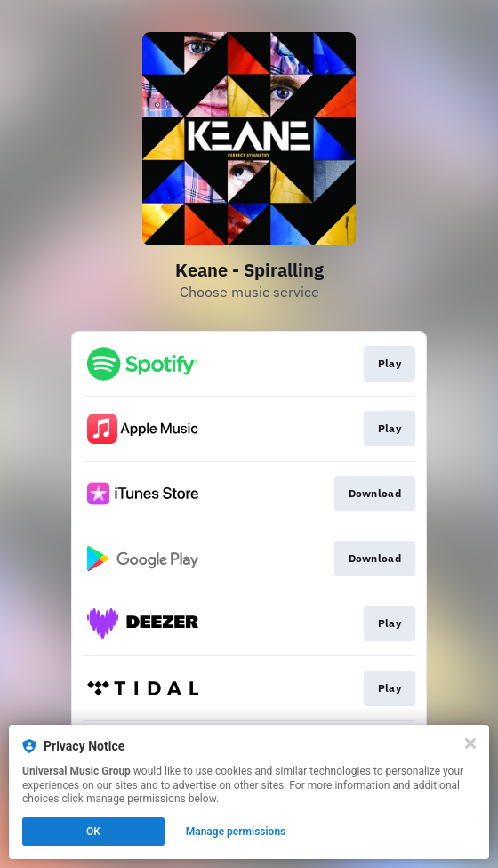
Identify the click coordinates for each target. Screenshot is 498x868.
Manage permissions (236, 832)
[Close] (470, 743)
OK (93, 832)
